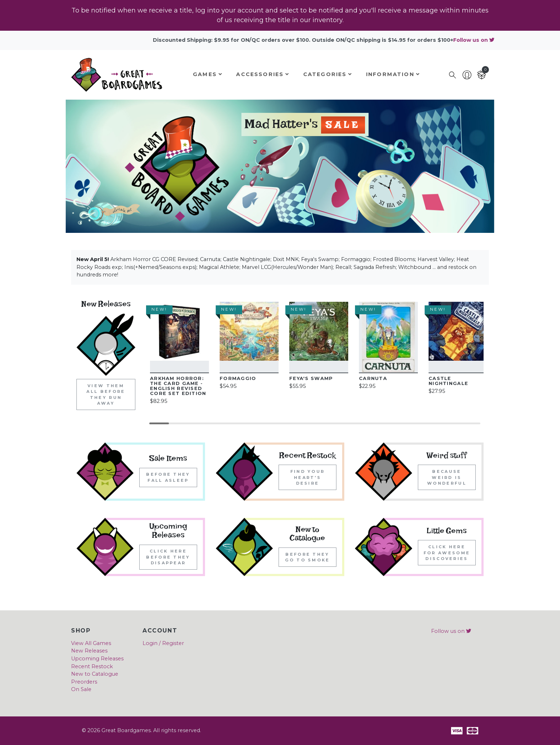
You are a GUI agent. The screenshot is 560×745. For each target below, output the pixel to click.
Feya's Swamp (311, 378)
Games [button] (208, 74)
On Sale (81, 689)
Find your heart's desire (308, 477)
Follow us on (474, 40)
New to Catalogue (95, 674)
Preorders (84, 682)
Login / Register (163, 643)
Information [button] (393, 74)
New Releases (89, 651)
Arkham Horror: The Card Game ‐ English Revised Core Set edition (178, 386)
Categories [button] (328, 74)
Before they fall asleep (168, 477)
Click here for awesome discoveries (447, 553)
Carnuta (373, 378)
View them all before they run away (106, 395)
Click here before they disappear (168, 557)
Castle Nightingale (448, 381)
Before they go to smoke (307, 557)
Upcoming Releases (97, 659)
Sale (343, 127)
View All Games (91, 643)
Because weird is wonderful (447, 477)
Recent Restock (92, 666)
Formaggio (238, 378)
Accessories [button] (263, 74)
